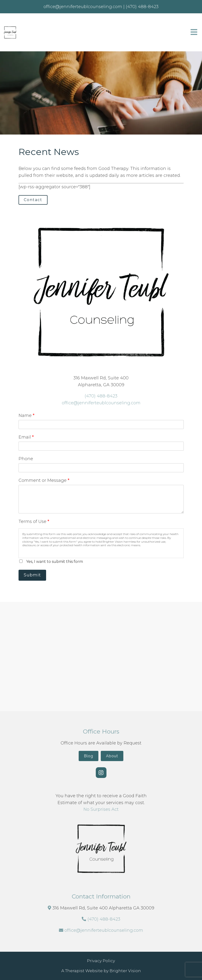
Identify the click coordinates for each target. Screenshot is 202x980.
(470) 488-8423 (101, 396)
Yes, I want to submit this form (55, 562)
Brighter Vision (125, 971)
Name (26, 415)
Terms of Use (34, 521)
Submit (32, 575)
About (112, 756)
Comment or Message (44, 480)
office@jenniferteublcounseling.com (101, 403)
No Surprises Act (101, 809)
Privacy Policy (101, 961)
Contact (33, 200)
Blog (89, 756)
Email (26, 437)
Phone (26, 459)
